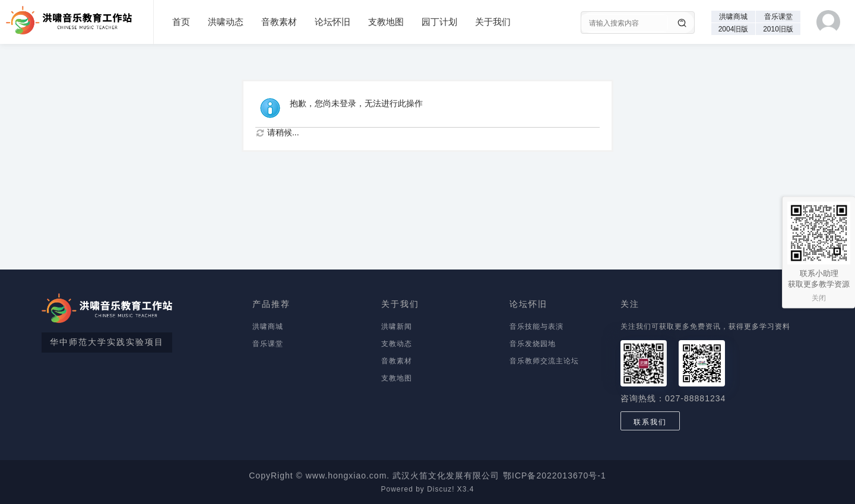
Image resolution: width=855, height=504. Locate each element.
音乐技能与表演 (536, 327)
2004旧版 (734, 29)
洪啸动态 (226, 22)
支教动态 (397, 344)
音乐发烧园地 (533, 344)
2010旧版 (778, 29)
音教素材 (279, 22)
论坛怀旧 (332, 22)
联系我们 (650, 422)
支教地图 (386, 22)
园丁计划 (439, 22)
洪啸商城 (733, 17)
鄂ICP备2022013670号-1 (555, 476)
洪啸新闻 (397, 327)
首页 (181, 22)
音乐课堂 (778, 17)
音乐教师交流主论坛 (544, 361)
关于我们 (493, 22)
